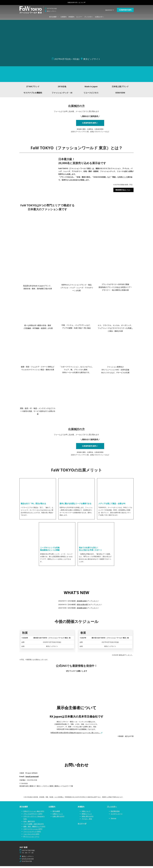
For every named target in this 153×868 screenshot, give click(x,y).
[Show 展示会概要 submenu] (58, 19)
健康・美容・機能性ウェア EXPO (34, 828)
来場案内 (71, 19)
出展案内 (64, 19)
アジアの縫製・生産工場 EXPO (34, 826)
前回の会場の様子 (83, 606)
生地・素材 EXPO (29, 823)
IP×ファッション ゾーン (31, 838)
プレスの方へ (89, 19)
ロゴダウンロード (117, 816)
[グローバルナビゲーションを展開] (76, 2)
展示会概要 (53, 19)
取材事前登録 (115, 813)
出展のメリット (58, 816)
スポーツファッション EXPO (33, 831)
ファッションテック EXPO (32, 833)
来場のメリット (87, 816)
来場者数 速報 (81, 603)
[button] (125, 12)
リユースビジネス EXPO (31, 836)
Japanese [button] (110, 12)
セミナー (79, 19)
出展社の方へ (99, 19)
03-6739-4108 (27, 863)
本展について (86, 813)
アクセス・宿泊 (87, 821)
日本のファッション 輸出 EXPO (34, 813)
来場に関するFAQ (88, 818)
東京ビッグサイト (52, 13)
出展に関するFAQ (58, 818)
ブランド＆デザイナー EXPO (33, 816)
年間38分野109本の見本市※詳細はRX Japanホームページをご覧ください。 (76, 735)
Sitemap (113, 820)
